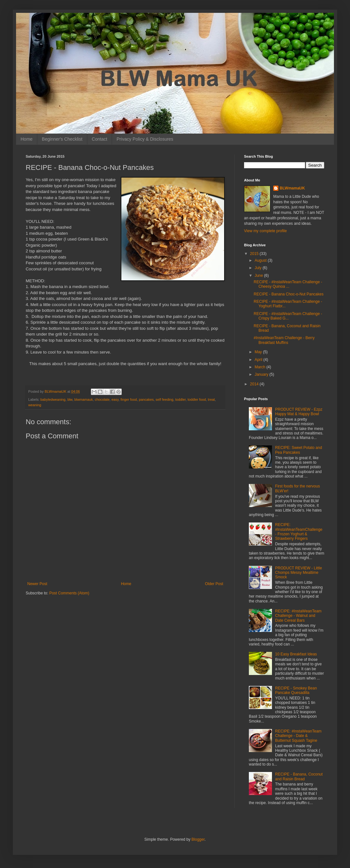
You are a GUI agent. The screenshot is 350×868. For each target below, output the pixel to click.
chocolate (102, 399)
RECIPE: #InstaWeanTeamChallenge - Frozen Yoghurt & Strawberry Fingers (299, 532)
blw (70, 399)
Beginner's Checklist (62, 139)
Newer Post (37, 584)
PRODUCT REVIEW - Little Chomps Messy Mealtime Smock (299, 573)
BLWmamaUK (292, 188)
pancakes (146, 399)
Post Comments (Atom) (69, 593)
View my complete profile (265, 231)
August (261, 260)
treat (211, 399)
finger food (129, 399)
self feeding (165, 399)
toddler (180, 399)
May (259, 352)
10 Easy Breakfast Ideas (296, 654)
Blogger (198, 839)
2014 (255, 384)
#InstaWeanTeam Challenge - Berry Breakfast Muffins (284, 340)
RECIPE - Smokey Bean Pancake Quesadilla (296, 690)
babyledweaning (53, 399)
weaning (35, 405)
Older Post (214, 584)
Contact (100, 139)
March (261, 367)
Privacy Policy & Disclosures (145, 139)
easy (115, 399)
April (259, 360)
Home (26, 139)
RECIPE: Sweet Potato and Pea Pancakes (299, 450)
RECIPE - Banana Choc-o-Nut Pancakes (289, 294)
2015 (255, 254)
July (259, 268)
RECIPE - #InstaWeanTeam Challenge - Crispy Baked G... (288, 316)
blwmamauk (83, 399)
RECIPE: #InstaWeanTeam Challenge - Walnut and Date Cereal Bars (298, 616)
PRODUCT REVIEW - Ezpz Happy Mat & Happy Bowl (299, 412)
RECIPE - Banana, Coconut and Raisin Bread (299, 776)
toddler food (197, 399)
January (262, 374)
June (259, 276)
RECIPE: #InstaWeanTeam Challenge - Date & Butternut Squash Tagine (298, 736)
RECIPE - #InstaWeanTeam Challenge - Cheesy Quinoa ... (288, 284)
